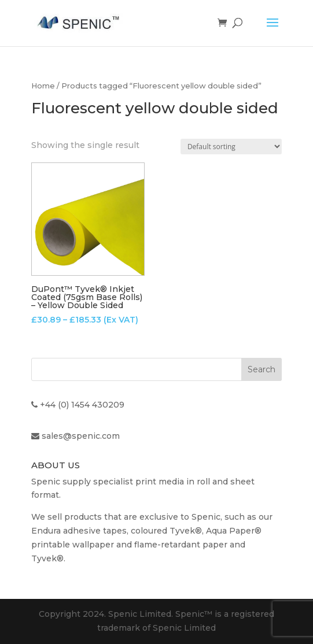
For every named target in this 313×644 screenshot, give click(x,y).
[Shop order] (231, 147)
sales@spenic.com (81, 436)
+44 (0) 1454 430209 (82, 405)
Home (43, 86)
